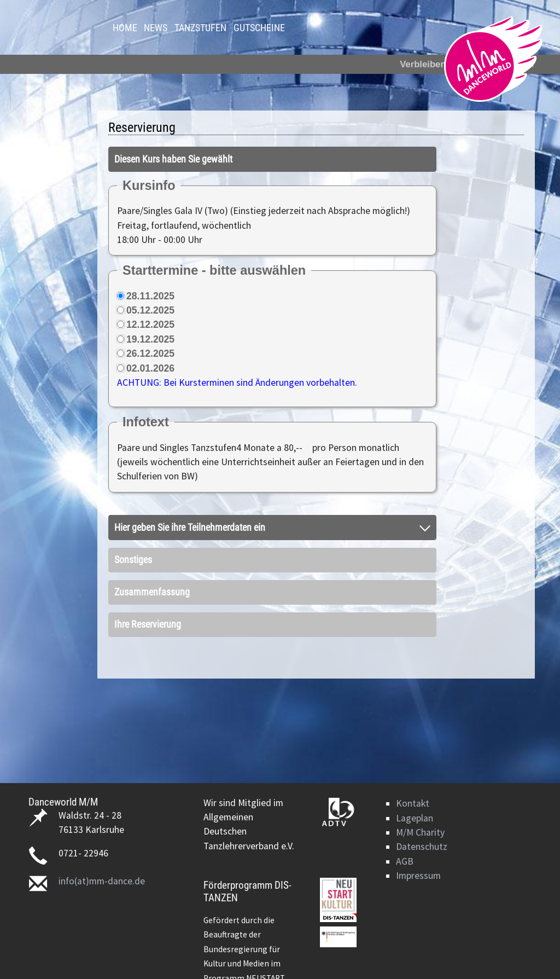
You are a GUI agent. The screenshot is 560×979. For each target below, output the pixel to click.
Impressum (418, 876)
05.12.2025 (150, 310)
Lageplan (415, 818)
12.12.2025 (150, 325)
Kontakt (413, 803)
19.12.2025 (150, 339)
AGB (405, 861)
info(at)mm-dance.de (102, 881)
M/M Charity (420, 832)
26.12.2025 (150, 354)
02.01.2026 (150, 368)
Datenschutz (422, 847)
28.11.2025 (150, 296)
